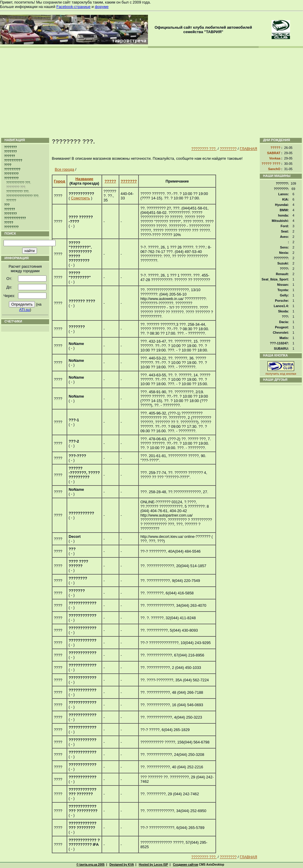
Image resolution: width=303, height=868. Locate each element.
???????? (11, 174)
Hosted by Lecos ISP (153, 865)
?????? (10, 156)
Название (84, 179)
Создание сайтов (185, 865)
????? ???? (271, 164)
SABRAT (274, 153)
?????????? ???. (18, 192)
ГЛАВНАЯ (248, 149)
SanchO (274, 169)
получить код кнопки (281, 374)
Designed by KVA (122, 865)
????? (9, 223)
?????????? (13, 160)
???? (8, 165)
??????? (11, 147)
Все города (65, 169)
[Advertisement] (151, 92)
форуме (102, 7)
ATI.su (25, 310)
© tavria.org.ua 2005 (90, 865)
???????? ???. (204, 149)
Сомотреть (80, 198)
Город (59, 181)
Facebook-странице (73, 7)
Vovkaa (275, 158)
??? (7, 205)
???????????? (15, 218)
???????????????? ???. (23, 196)
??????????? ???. (18, 183)
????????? (12, 169)
